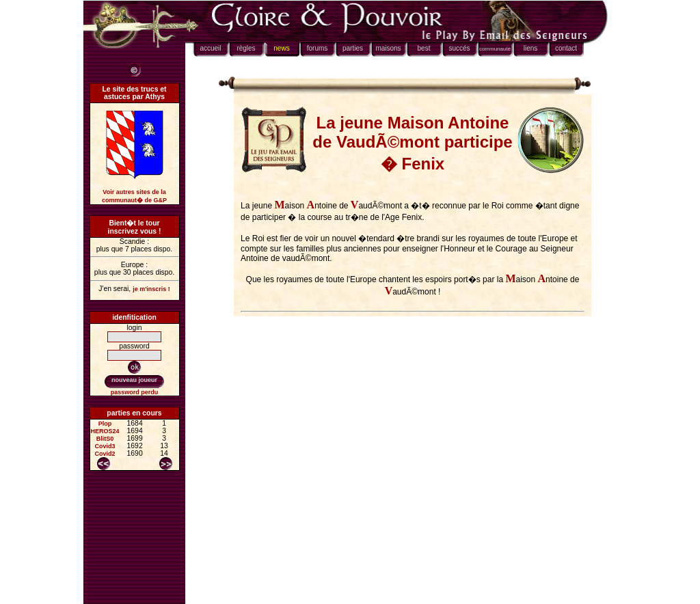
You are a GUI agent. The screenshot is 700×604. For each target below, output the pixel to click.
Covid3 (105, 446)
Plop (105, 424)
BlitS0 (105, 439)
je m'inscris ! (151, 289)
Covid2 (105, 454)
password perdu (135, 392)
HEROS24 (105, 431)
